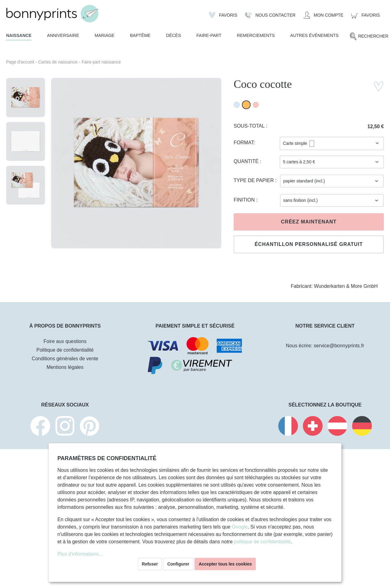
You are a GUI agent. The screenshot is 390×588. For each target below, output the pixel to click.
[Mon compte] (323, 15)
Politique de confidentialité (65, 350)
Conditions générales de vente (65, 359)
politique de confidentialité (262, 542)
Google (240, 527)
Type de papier (254, 180)
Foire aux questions (65, 341)
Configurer (178, 564)
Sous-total (250, 126)
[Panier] (366, 15)
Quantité (247, 161)
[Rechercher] (369, 36)
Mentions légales (65, 367)
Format (244, 143)
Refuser (150, 564)
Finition (245, 200)
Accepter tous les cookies (225, 564)
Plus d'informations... (80, 554)
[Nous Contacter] (270, 15)
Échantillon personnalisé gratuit (309, 244)
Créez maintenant (309, 222)
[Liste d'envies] (223, 15)
